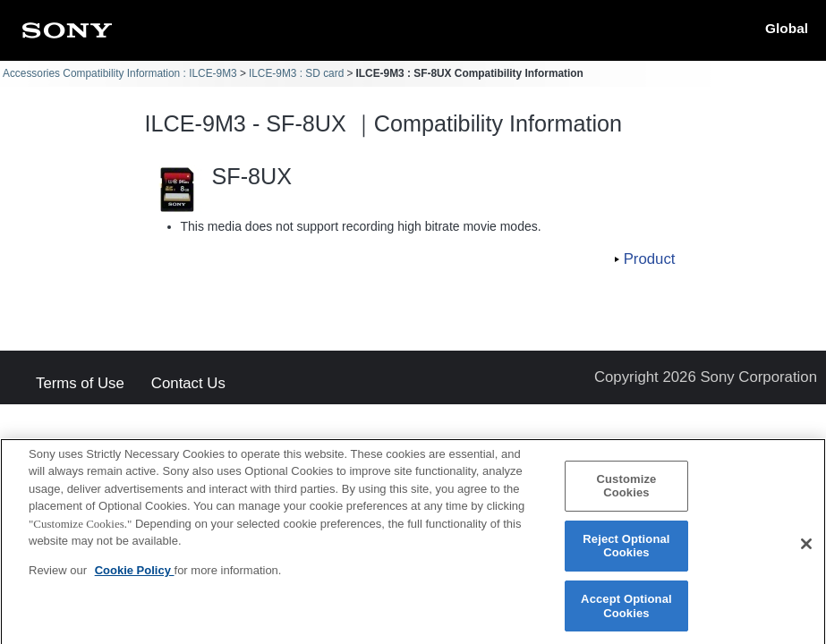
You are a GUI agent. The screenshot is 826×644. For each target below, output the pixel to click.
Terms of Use (80, 384)
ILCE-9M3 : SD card (296, 73)
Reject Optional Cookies (626, 554)
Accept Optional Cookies (626, 614)
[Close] (806, 552)
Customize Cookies (626, 494)
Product (650, 259)
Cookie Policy (135, 578)
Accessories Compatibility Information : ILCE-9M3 (120, 73)
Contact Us (188, 384)
